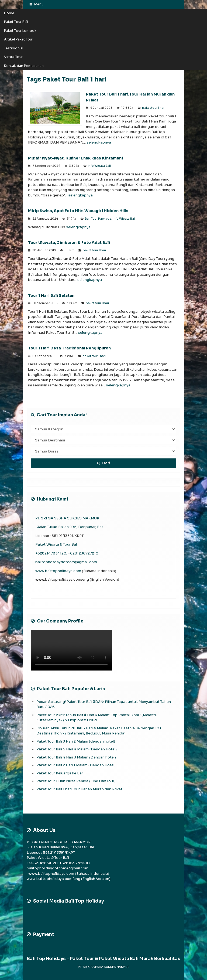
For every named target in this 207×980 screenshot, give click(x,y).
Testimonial (14, 48)
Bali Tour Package (98, 219)
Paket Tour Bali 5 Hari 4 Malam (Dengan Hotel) (77, 749)
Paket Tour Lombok (20, 31)
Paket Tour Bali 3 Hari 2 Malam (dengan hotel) (76, 741)
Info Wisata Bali (99, 166)
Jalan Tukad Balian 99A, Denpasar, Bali (69, 527)
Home (9, 13)
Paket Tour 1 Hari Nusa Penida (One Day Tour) (76, 781)
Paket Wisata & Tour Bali (56, 544)
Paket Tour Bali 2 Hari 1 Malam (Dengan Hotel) (76, 765)
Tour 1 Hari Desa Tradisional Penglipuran (69, 348)
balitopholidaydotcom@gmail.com (66, 562)
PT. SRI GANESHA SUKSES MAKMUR (67, 518)
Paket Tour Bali (16, 22)
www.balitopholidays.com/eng (54, 879)
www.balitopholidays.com (59, 571)
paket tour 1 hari (154, 108)
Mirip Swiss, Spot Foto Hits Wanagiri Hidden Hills (78, 211)
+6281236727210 (83, 553)
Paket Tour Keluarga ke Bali (60, 773)
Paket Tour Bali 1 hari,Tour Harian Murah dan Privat (79, 789)
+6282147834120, (52, 553)
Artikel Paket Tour (19, 39)
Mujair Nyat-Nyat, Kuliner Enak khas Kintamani (76, 158)
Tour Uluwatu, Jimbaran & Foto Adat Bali (69, 243)
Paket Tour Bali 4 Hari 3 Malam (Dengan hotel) (77, 757)
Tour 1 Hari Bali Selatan (51, 295)
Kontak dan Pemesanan (24, 66)
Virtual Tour (13, 57)
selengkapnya (99, 142)
